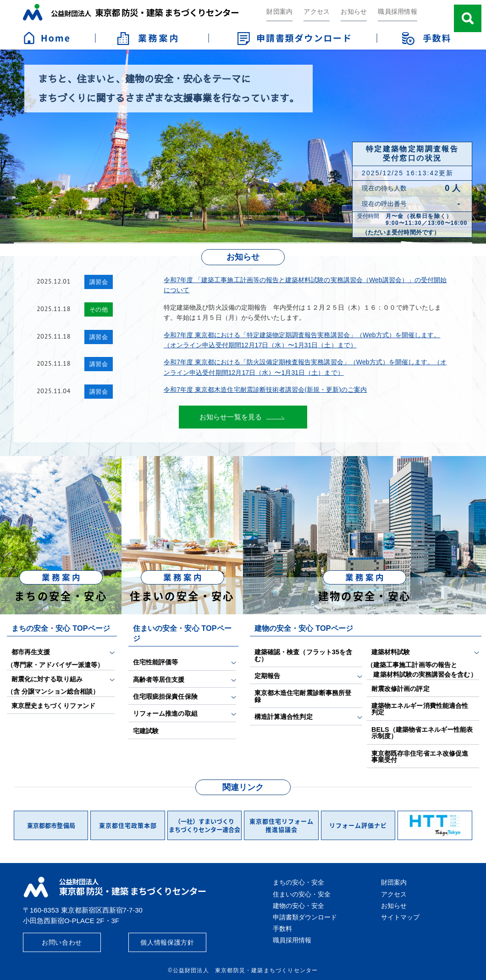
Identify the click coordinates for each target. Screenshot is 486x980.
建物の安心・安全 (298, 906)
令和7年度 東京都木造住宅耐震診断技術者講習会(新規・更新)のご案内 (265, 390)
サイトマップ (400, 917)
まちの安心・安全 (298, 882)
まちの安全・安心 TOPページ (61, 628)
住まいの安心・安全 (302, 894)
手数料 (282, 929)
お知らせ (354, 11)
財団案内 (279, 11)
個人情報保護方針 (167, 942)
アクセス (317, 11)
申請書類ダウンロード (305, 917)
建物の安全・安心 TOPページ (304, 628)
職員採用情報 (398, 11)
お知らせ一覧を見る (231, 417)
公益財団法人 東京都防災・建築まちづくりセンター (131, 12)
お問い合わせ (62, 942)
